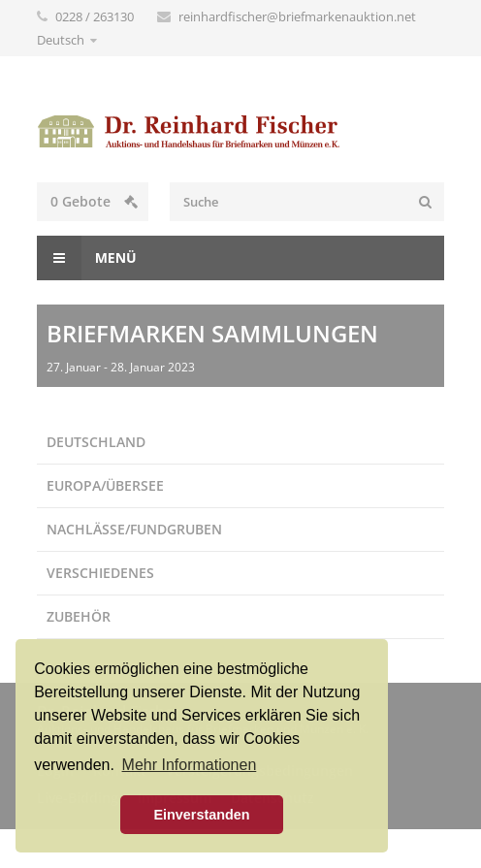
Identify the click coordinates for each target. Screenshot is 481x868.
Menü (87, 258)
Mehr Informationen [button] (190, 765)
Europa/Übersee (105, 485)
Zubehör (79, 616)
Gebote (94, 201)
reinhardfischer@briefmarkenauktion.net (297, 16)
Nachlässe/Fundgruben (134, 529)
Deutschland (96, 442)
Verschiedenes (100, 573)
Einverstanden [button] (201, 815)
